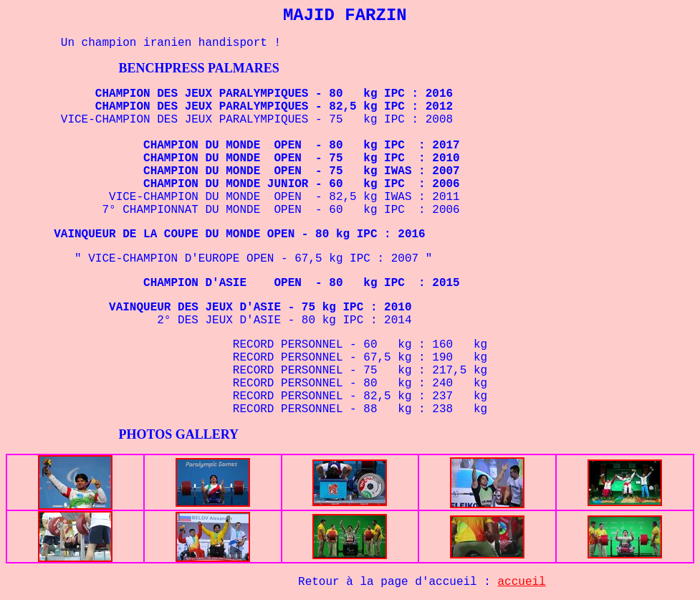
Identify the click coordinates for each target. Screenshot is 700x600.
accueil (522, 582)
